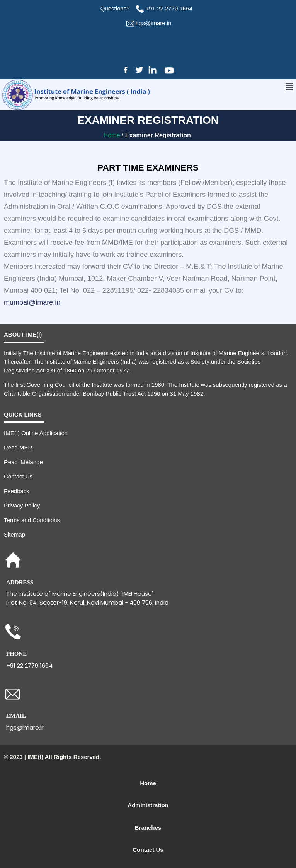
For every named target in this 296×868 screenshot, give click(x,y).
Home (113, 135)
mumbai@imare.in (32, 302)
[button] (289, 87)
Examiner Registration (159, 135)
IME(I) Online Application (36, 433)
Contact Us (18, 476)
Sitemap (14, 534)
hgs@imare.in (154, 23)
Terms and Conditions (32, 520)
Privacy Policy (22, 505)
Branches (148, 828)
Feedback (17, 491)
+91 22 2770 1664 (170, 8)
